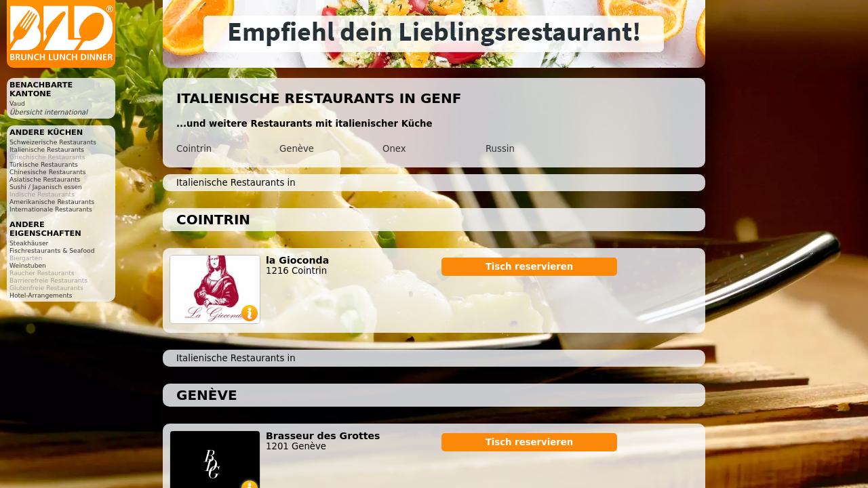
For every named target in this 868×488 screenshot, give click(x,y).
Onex (394, 149)
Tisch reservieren (530, 267)
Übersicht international (48, 112)
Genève (297, 149)
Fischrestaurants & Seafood (52, 250)
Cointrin (194, 149)
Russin (500, 149)
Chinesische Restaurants (48, 172)
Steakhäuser (29, 243)
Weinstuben (28, 265)
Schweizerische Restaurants (53, 142)
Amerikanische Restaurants (52, 202)
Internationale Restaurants (51, 209)
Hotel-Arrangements (41, 295)
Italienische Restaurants (47, 149)
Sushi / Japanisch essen (46, 187)
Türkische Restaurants (44, 164)
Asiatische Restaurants (45, 179)
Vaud (17, 103)
